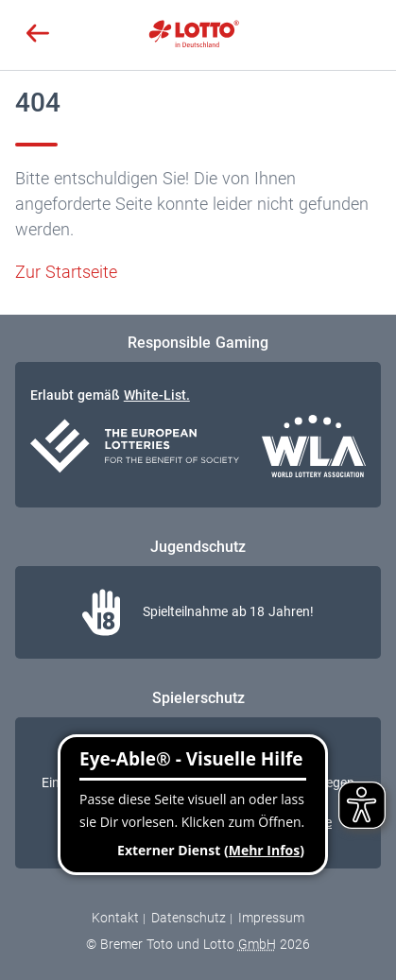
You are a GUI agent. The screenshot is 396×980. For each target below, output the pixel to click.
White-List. (157, 395)
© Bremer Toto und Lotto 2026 (198, 944)
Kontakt (115, 918)
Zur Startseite (66, 272)
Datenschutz (189, 918)
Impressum (271, 918)
